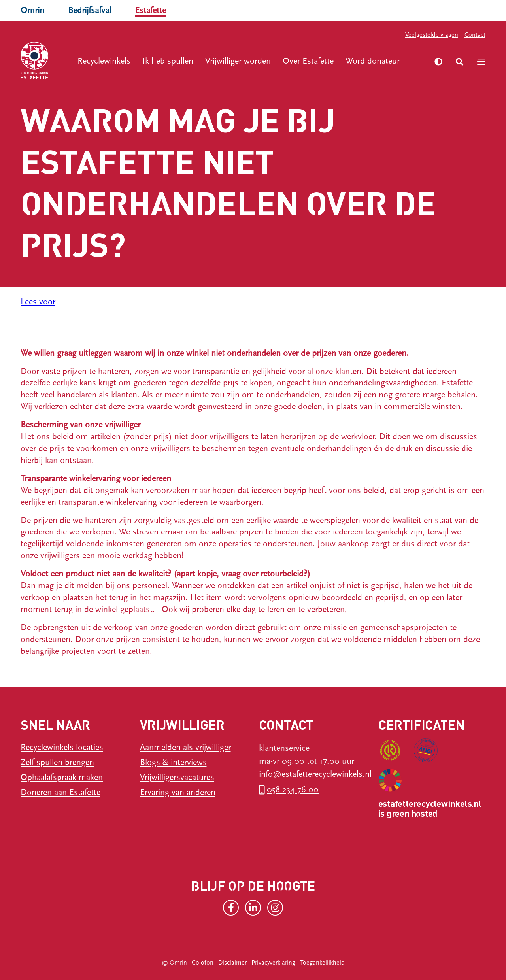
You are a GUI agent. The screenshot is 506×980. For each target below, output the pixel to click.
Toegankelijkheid (322, 963)
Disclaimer (232, 963)
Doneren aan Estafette (60, 792)
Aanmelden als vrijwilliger (185, 747)
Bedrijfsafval (90, 10)
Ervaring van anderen (178, 792)
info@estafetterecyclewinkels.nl (315, 774)
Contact (475, 35)
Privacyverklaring (273, 963)
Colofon (203, 963)
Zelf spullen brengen (57, 762)
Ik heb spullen (168, 61)
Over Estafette (308, 61)
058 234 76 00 (293, 790)
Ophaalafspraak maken (62, 777)
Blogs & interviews (173, 762)
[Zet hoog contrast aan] (438, 62)
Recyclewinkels (104, 61)
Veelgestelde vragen (432, 35)
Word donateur (373, 61)
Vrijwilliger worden (238, 61)
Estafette (150, 10)
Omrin (32, 10)
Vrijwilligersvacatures (177, 777)
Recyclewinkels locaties (62, 747)
